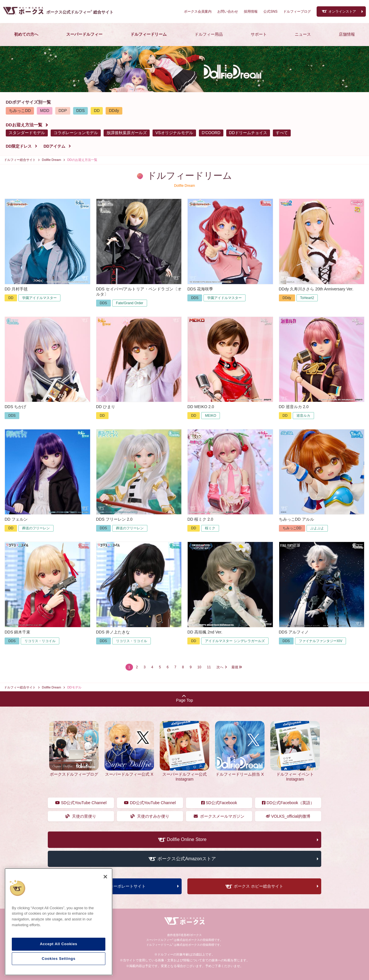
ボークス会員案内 (198, 12)
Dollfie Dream (52, 160)
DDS (81, 111)
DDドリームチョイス (248, 133)
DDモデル (74, 687)
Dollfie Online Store (187, 840)
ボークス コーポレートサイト (119, 886)
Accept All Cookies (58, 944)
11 (209, 667)
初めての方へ (26, 34)
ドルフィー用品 (209, 34)
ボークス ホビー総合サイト (258, 886)
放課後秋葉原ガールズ (127, 133)
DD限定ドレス (19, 146)
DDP (63, 111)
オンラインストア (342, 12)
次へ (220, 667)
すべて (282, 133)
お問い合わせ (228, 12)
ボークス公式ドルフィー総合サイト (80, 12)
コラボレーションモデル (76, 133)
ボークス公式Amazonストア (187, 859)
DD (97, 111)
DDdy (114, 111)
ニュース (303, 34)
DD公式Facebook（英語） (288, 803)
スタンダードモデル (27, 133)
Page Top (185, 698)
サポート (259, 34)
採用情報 (251, 12)
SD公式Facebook (219, 803)
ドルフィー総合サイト (20, 160)
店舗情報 (347, 34)
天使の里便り (81, 816)
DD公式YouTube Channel (150, 803)
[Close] (105, 877)
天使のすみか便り (150, 816)
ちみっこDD (20, 111)
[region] (59, 922)
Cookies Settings (59, 959)
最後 (235, 667)
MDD (45, 111)
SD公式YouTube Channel (81, 803)
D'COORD (211, 133)
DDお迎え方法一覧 (24, 125)
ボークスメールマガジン (219, 816)
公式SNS (270, 12)
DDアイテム (54, 146)
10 (199, 667)
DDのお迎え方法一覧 (82, 160)
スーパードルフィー (84, 34)
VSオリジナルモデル (174, 133)
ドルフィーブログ (297, 12)
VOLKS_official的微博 (288, 816)
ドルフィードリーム (149, 34)
